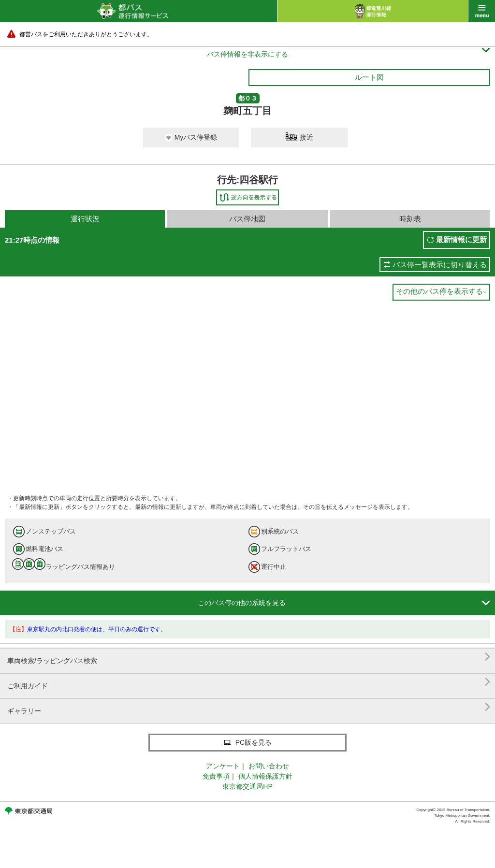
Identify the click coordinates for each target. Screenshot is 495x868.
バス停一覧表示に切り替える (440, 265)
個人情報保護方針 (265, 776)
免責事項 (216, 776)
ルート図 (369, 77)
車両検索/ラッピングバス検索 (249, 657)
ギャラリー (249, 707)
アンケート (223, 766)
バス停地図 (247, 219)
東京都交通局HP (247, 786)
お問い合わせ (269, 766)
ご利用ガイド (249, 682)
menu (482, 11)
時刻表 (410, 219)
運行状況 (85, 219)
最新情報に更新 (461, 239)
